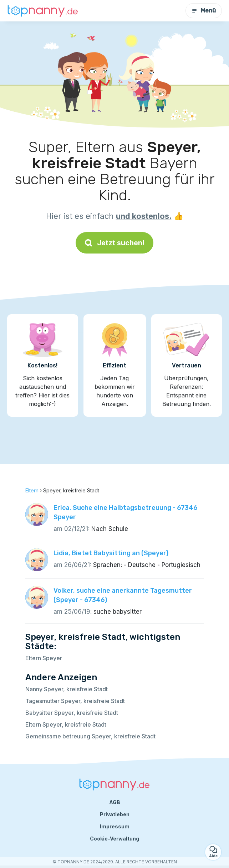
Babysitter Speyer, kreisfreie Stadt (72, 713)
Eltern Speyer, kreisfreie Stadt (66, 724)
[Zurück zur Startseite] (43, 11)
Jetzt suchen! (114, 243)
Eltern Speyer (44, 658)
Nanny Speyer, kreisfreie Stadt (67, 689)
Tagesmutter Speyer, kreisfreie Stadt (75, 701)
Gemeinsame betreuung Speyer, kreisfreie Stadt (90, 736)
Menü (204, 11)
